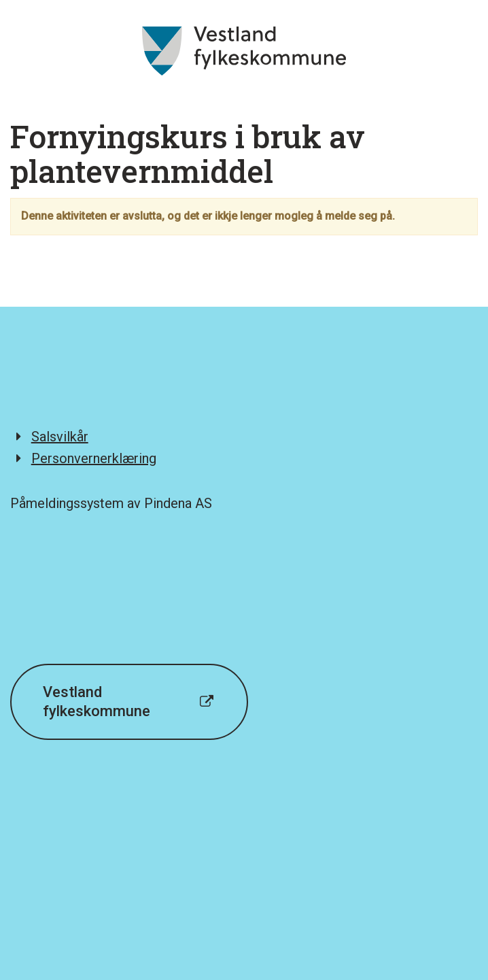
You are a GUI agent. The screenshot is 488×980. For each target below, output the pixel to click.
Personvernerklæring (94, 458)
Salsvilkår (60, 437)
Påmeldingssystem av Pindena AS (111, 503)
